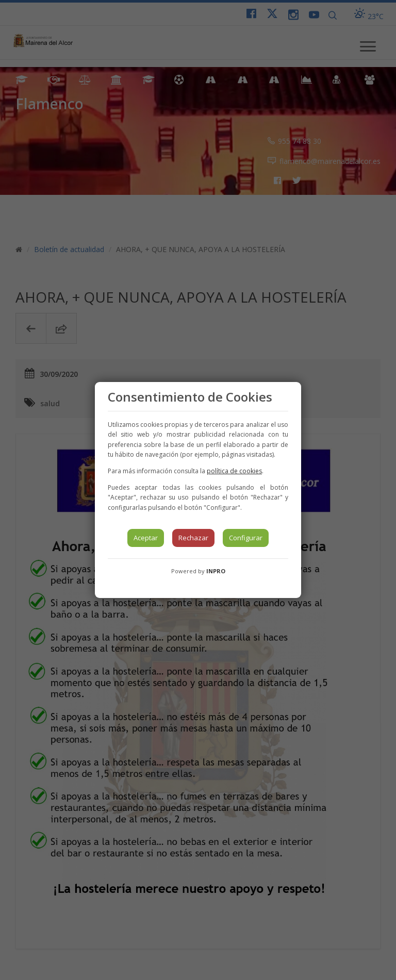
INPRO (216, 571)
